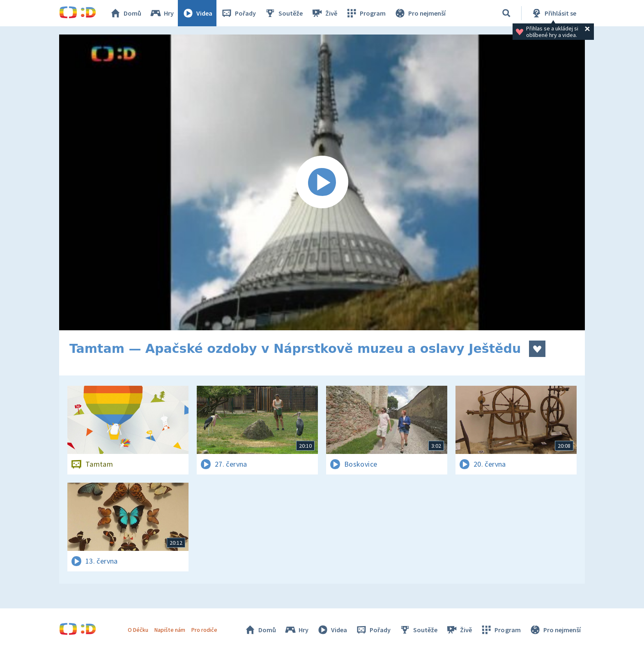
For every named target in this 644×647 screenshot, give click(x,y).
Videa (197, 13)
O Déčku (138, 630)
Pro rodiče (204, 630)
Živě (324, 13)
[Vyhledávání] (506, 13)
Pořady (238, 13)
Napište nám (170, 630)
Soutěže (283, 13)
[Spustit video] (322, 182)
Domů (125, 13)
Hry (162, 13)
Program (366, 13)
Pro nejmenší (420, 13)
